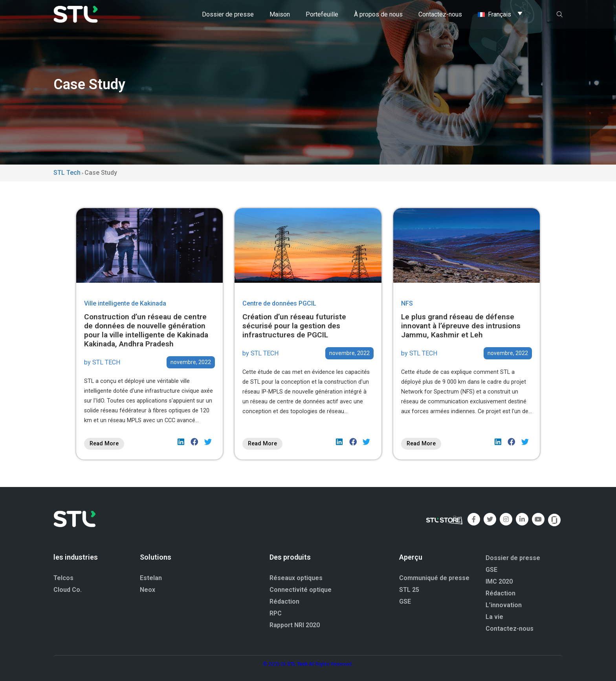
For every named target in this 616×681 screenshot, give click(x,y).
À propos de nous (378, 14)
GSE (405, 601)
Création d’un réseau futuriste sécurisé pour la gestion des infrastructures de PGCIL (294, 326)
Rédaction (284, 601)
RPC (276, 613)
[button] (181, 442)
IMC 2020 (499, 581)
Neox (148, 590)
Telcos (63, 578)
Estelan (151, 578)
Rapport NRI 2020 (295, 625)
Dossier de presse (228, 14)
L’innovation (504, 605)
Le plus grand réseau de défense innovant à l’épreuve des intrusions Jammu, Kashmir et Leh (461, 326)
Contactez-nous (440, 14)
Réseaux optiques (296, 578)
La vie (494, 617)
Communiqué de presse (434, 578)
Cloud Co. (68, 590)
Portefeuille (322, 14)
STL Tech (297, 664)
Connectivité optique (301, 590)
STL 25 (409, 590)
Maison (280, 14)
